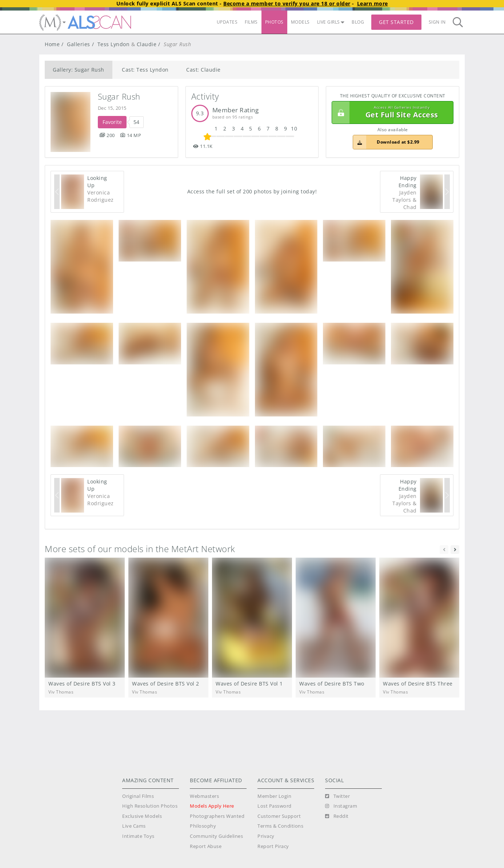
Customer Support (279, 816)
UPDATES (227, 22)
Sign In (437, 22)
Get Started (396, 22)
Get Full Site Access (391, 113)
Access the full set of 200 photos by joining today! (252, 191)
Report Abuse (206, 846)
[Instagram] (341, 806)
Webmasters (204, 796)
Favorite (112, 122)
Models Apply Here (212, 806)
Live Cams (134, 826)
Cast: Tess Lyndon (145, 70)
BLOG (358, 22)
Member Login (274, 796)
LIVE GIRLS (331, 22)
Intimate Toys (138, 836)
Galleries (79, 44)
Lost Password (275, 806)
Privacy (266, 836)
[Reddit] (337, 816)
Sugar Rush (119, 97)
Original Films (138, 796)
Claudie (147, 44)
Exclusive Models (142, 816)
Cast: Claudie (203, 70)
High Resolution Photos (150, 806)
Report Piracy (273, 846)
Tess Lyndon (114, 44)
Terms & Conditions (280, 826)
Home (52, 44)
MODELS (300, 22)
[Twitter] (337, 796)
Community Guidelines (216, 836)
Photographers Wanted (217, 816)
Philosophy (203, 826)
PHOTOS (274, 22)
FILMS (251, 22)
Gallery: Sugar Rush (79, 70)
